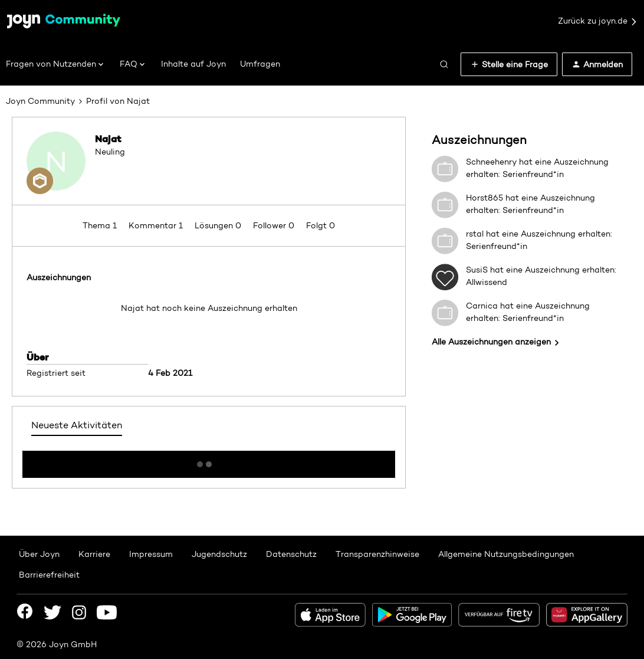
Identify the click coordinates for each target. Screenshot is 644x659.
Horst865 (484, 198)
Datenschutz (291, 554)
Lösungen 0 (219, 225)
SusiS (477, 270)
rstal (475, 234)
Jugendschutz (219, 554)
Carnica (482, 306)
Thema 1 (101, 225)
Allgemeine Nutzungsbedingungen (506, 554)
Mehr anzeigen (209, 461)
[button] (509, 64)
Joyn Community (40, 101)
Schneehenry (491, 162)
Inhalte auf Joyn (193, 64)
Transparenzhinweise (377, 554)
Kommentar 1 (157, 225)
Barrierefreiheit (49, 575)
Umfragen (260, 64)
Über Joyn (39, 554)
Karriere (94, 554)
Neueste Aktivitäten (77, 425)
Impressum (151, 554)
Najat (108, 139)
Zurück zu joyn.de (598, 21)
